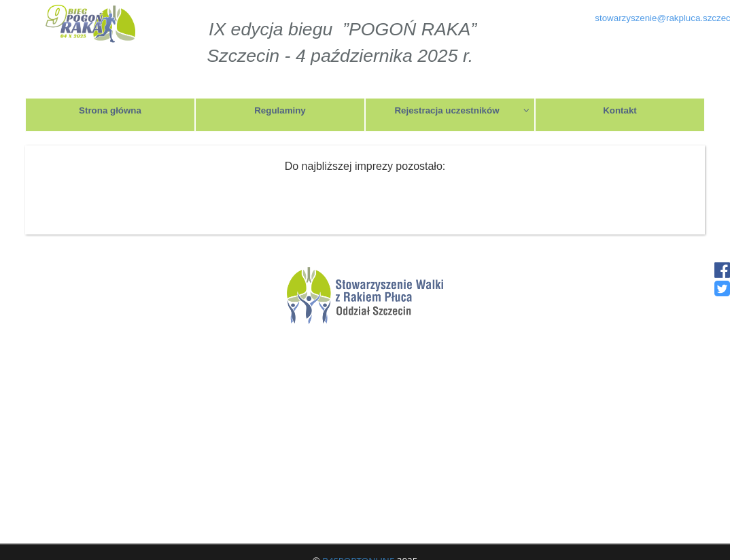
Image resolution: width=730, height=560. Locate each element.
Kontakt (620, 110)
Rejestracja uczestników (462, 110)
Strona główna (110, 110)
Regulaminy (280, 110)
